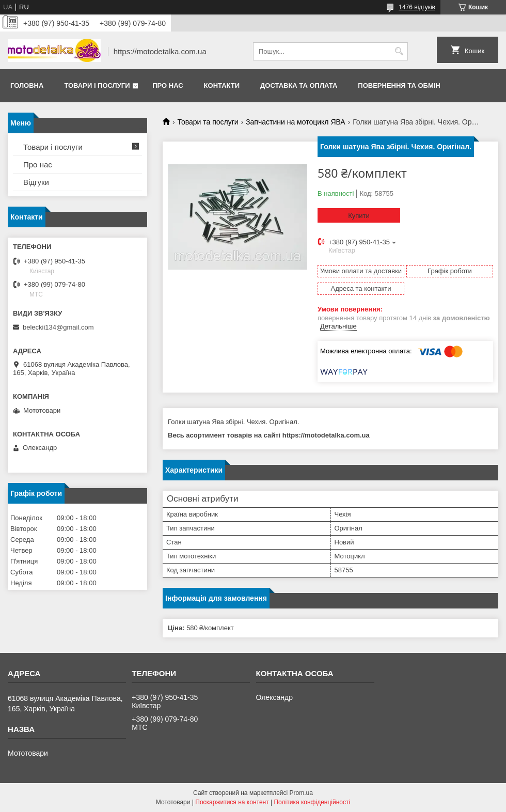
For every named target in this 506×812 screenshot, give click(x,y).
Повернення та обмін (399, 85)
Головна (27, 85)
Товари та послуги (208, 122)
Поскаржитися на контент (232, 802)
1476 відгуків (417, 7)
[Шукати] (399, 51)
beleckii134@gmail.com (58, 327)
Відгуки (36, 182)
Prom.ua (301, 793)
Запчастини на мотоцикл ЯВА (296, 122)
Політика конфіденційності (312, 802)
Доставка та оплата (299, 85)
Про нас (168, 85)
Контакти (222, 85)
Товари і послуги (97, 85)
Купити (359, 216)
